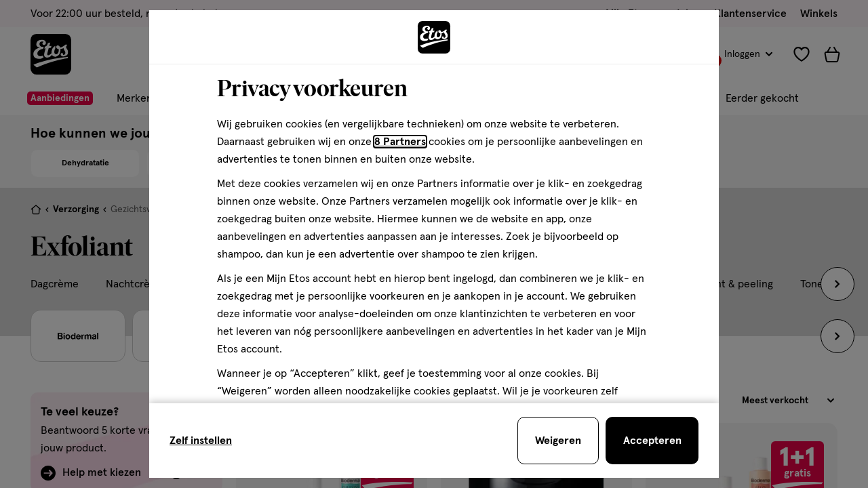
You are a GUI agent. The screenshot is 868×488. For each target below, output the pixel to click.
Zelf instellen (201, 441)
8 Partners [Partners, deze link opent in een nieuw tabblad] (400, 142)
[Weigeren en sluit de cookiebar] (558, 441)
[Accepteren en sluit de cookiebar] (652, 441)
